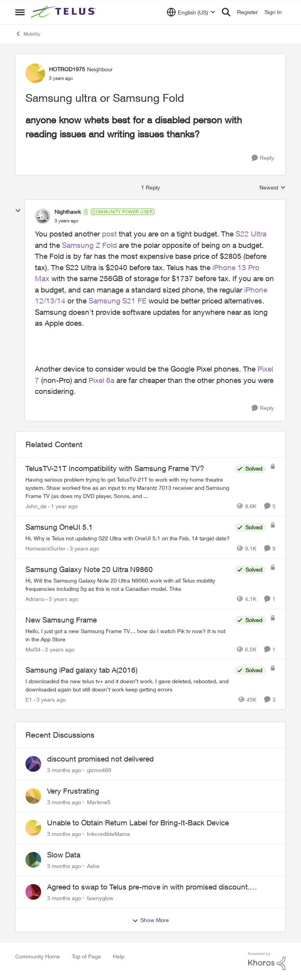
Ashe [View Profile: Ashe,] (93, 866)
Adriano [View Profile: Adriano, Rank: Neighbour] (35, 599)
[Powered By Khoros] (267, 961)
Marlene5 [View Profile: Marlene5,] (99, 802)
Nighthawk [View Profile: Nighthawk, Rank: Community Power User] (68, 212)
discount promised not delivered (100, 759)
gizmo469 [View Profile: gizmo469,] (99, 770)
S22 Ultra (251, 234)
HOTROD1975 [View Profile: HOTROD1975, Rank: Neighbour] (67, 69)
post (109, 234)
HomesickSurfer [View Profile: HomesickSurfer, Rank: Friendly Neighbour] (45, 548)
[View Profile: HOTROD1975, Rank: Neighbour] (35, 73)
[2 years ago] (58, 649)
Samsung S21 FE (118, 301)
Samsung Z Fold (89, 245)
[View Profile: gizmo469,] (33, 764)
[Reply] (263, 158)
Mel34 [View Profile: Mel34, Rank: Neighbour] (33, 649)
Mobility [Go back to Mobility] (28, 34)
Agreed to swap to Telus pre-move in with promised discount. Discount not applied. (148, 887)
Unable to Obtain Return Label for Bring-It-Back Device (138, 823)
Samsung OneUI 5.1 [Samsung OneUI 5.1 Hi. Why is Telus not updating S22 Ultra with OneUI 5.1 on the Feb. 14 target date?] (59, 527)
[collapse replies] (18, 211)
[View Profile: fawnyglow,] (33, 892)
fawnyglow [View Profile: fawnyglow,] (100, 898)
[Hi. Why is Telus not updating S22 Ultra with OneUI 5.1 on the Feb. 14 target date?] (128, 538)
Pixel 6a (102, 380)
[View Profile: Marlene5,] (33, 796)
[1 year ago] (63, 506)
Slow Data (64, 855)
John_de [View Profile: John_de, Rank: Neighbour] (36, 506)
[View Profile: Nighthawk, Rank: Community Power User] (43, 216)
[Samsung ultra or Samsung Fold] (66, 221)
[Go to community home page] (64, 12)
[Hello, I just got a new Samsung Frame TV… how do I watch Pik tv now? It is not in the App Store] (128, 635)
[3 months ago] (64, 770)
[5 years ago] (62, 599)
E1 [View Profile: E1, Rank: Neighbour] (29, 699)
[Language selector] (191, 12)
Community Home (38, 956)
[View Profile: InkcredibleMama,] (33, 828)
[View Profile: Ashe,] (33, 860)
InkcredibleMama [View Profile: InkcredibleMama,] (109, 834)
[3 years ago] (83, 548)
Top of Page (86, 956)
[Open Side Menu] (20, 12)
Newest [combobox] (273, 188)
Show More (150, 920)
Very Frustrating (73, 791)
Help (119, 956)
